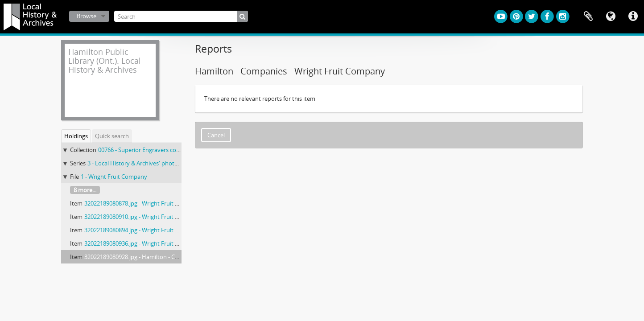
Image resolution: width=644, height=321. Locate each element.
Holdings (76, 136)
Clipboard (588, 16)
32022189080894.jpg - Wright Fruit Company (142, 230)
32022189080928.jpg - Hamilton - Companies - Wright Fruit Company (174, 257)
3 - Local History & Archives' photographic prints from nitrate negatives (181, 163)
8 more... (85, 190)
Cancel (216, 135)
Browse (87, 16)
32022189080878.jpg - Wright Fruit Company (142, 203)
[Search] (181, 16)
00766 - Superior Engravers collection (147, 150)
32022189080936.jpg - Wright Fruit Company (142, 243)
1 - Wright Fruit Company (114, 177)
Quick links (633, 16)
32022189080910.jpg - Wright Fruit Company (142, 217)
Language (611, 16)
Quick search (112, 136)
